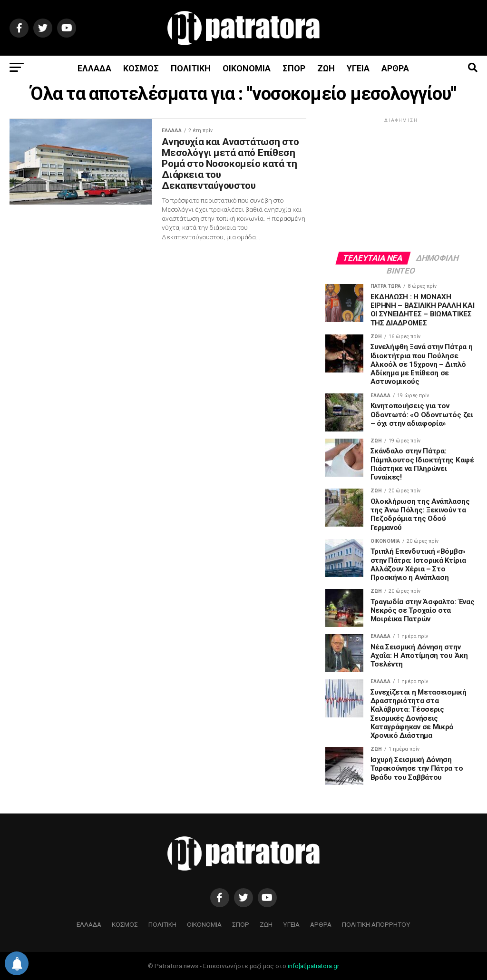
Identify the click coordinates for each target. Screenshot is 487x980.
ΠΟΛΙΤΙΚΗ (191, 68)
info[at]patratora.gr (313, 966)
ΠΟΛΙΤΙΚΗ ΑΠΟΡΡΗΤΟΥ (376, 924)
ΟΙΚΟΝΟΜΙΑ (247, 68)
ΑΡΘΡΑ (395, 68)
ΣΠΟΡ (294, 68)
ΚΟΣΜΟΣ (141, 68)
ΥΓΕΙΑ (358, 68)
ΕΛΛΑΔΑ (94, 68)
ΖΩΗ (326, 68)
